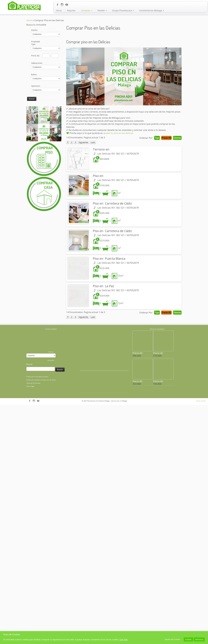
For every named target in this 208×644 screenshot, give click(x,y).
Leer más (124, 639)
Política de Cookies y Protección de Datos (41, 473)
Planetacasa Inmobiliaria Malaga (98, 494)
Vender (102, 10)
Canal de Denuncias (33, 476)
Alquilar (71, 10)
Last (93, 142)
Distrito (34, 30)
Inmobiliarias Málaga (152, 10)
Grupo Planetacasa (123, 10)
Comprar (87, 10)
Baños (34, 74)
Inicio (59, 10)
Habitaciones (37, 63)
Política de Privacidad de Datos (37, 470)
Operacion (36, 86)
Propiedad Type (35, 43)
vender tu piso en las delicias (118, 133)
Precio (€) (35, 56)
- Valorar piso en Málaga (118, 494)
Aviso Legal (30, 479)
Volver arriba (201, 494)
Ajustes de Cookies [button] (172, 639)
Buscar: (30, 457)
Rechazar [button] (199, 639)
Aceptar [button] (188, 639)
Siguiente (83, 142)
